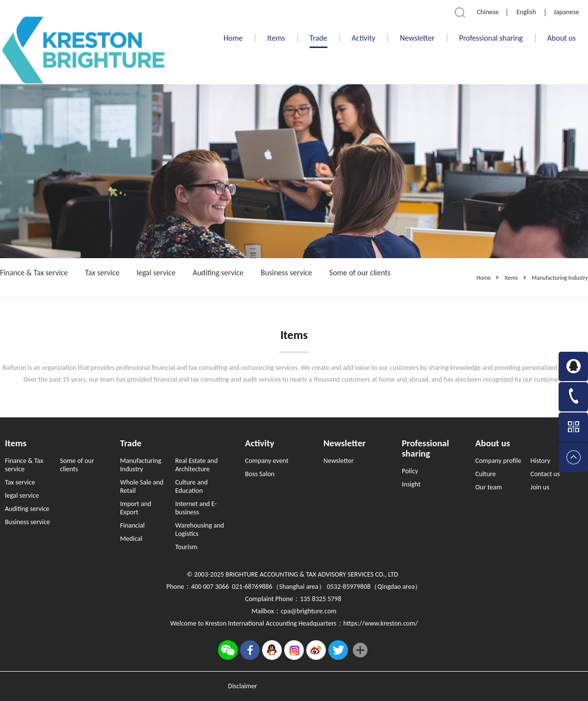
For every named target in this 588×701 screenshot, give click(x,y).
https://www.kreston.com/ (381, 623)
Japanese (566, 12)
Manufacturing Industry (560, 278)
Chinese (488, 12)
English (526, 12)
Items (511, 278)
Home (233, 38)
